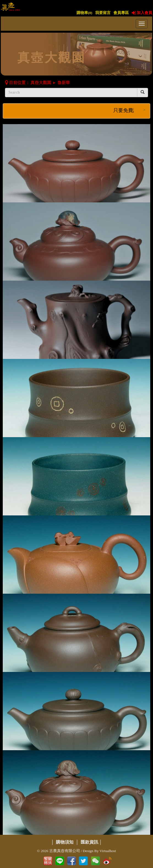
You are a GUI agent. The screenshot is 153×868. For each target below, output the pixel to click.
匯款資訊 (89, 842)
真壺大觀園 (41, 83)
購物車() (84, 13)
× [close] (144, 110)
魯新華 (64, 83)
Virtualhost (108, 851)
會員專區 (121, 13)
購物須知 (65, 842)
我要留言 (103, 13)
